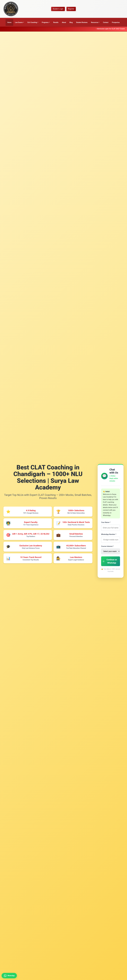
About (64, 22)
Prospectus (116, 22)
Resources (95, 22)
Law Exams (19, 22)
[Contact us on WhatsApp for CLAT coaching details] (11, 975)
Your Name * (106, 522)
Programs (45, 22)
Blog (71, 22)
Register (71, 9)
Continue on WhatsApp (110, 561)
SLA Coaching (32, 22)
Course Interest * (107, 546)
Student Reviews (82, 22)
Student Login (58, 9)
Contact (106, 22)
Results (56, 22)
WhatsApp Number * (109, 534)
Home (9, 22)
